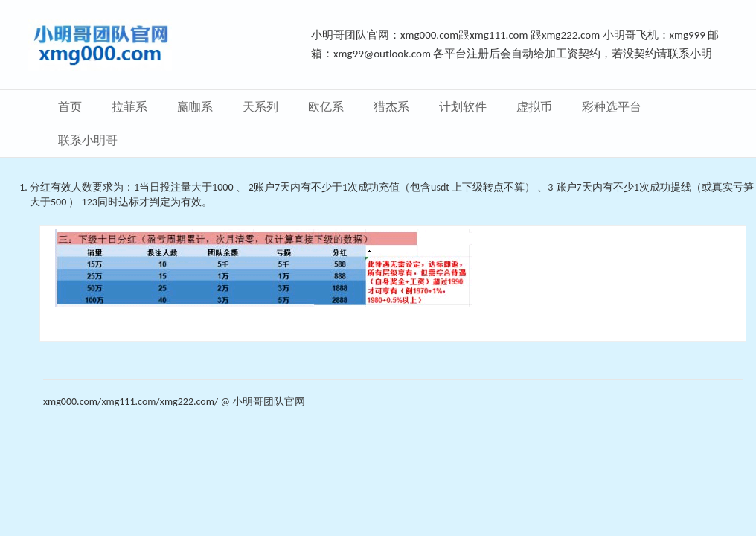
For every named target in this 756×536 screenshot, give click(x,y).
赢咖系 (195, 107)
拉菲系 (129, 107)
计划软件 (463, 107)
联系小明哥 (88, 140)
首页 (70, 107)
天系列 (260, 107)
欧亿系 (326, 107)
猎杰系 (391, 107)
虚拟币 (534, 107)
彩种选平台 (612, 107)
